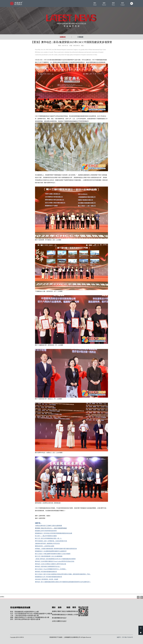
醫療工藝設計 (62, 611)
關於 (95, 4)
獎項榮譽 (55, 618)
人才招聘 (75, 615)
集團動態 (63, 37)
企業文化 (55, 621)
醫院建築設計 (62, 615)
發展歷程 (55, 615)
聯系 (123, 4)
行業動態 (80, 37)
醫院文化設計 (62, 621)
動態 (113, 4)
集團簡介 (55, 611)
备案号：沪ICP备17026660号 (125, 637)
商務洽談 (75, 611)
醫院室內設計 (62, 618)
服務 (104, 4)
